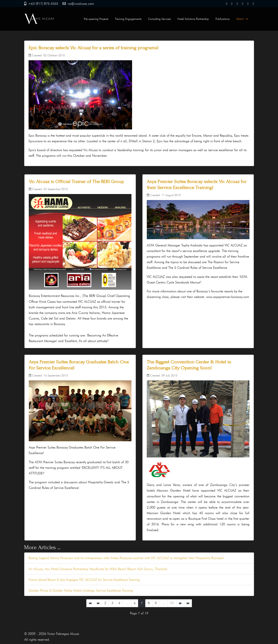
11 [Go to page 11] (172, 603)
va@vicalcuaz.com (81, 4)
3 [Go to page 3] (112, 603)
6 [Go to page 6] (135, 603)
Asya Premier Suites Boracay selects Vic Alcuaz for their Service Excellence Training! (197, 185)
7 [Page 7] (142, 603)
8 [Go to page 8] (149, 603)
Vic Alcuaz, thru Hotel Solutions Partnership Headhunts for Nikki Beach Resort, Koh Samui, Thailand (98, 569)
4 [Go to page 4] (119, 603)
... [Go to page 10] (163, 603)
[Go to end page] (188, 603)
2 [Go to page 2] (105, 603)
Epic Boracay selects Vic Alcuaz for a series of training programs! (93, 48)
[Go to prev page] (98, 603)
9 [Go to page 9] (156, 603)
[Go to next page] (180, 603)
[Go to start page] (90, 603)
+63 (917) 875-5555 (43, 4)
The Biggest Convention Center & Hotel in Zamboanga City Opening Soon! (189, 365)
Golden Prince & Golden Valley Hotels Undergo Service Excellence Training (81, 590)
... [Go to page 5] (127, 603)
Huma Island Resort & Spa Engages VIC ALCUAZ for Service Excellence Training (84, 580)
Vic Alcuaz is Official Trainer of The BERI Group (76, 182)
